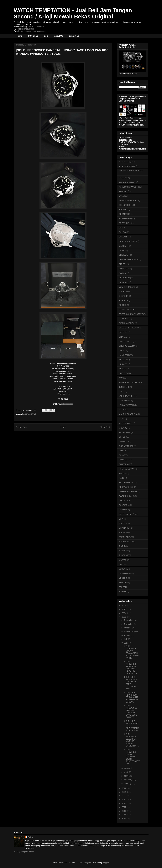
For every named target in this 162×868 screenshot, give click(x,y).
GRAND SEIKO (126, 341)
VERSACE (124, 569)
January (128, 784)
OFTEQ (122, 437)
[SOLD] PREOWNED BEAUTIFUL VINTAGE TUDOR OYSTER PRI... (131, 740)
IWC (121, 378)
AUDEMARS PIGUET (128, 187)
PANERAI (26, 414)
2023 (124, 617)
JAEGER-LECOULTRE (129, 382)
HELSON (123, 360)
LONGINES (124, 401)
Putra (30, 837)
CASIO (122, 250)
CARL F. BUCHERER (128, 241)
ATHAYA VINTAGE (127, 182)
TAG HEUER (125, 542)
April (126, 772)
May (126, 768)
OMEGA (123, 441)
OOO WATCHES (126, 446)
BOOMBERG (125, 214)
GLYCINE (123, 332)
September (129, 632)
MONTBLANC (125, 423)
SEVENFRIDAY (126, 514)
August (127, 635)
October (128, 628)
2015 (124, 815)
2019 (124, 800)
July (126, 639)
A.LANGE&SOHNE (127, 166)
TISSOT (122, 551)
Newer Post (22, 427)
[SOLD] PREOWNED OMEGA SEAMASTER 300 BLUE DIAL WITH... (131, 652)
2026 (124, 606)
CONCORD (124, 269)
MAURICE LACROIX (128, 414)
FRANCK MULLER (127, 310)
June (127, 643)
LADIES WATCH (126, 396)
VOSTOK (123, 578)
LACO (122, 391)
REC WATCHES (126, 487)
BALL (121, 196)
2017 (124, 807)
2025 (124, 609)
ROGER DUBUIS (126, 496)
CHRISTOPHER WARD (129, 260)
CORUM (123, 273)
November (129, 624)
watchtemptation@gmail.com (33, 31)
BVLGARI (123, 237)
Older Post (105, 427)
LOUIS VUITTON (126, 405)
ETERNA (123, 291)
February (128, 780)
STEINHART (124, 537)
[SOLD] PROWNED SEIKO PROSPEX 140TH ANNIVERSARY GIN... (132, 757)
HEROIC (123, 369)
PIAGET (122, 473)
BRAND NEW (125, 219)
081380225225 (67, 404)
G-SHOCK (123, 319)
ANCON (122, 178)
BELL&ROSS (125, 205)
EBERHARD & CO (127, 287)
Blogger (106, 863)
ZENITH (122, 583)
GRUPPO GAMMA (127, 346)
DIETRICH (123, 282)
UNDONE (123, 564)
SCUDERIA (124, 505)
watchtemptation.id (26, 29)
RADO (122, 478)
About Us (59, 36)
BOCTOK (123, 210)
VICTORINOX (125, 573)
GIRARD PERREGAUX (129, 328)
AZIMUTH (123, 191)
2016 (124, 811)
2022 (124, 788)
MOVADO (123, 428)
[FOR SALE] (124, 162)
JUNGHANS (124, 387)
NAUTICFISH (125, 432)
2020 (124, 796)
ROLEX (122, 501)
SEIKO (122, 510)
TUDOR (122, 555)
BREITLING (124, 223)
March (127, 776)
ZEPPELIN (124, 587)
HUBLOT (123, 373)
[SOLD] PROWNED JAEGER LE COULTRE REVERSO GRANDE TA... (131, 667)
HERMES (123, 364)
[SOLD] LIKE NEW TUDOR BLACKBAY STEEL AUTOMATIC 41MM (131, 683)
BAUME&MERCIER (128, 200)
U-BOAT (123, 560)
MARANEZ (124, 410)
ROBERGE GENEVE (128, 492)
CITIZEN (123, 264)
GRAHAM (123, 337)
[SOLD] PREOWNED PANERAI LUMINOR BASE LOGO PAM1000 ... (130, 711)
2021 (124, 792)
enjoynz (89, 863)
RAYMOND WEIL (126, 482)
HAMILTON (124, 355)
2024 (124, 613)
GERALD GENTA (126, 323)
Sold (46, 36)
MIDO (121, 419)
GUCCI (122, 351)
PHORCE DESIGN (127, 469)
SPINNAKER (125, 528)
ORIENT (123, 451)
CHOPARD (124, 255)
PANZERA (123, 464)
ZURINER (123, 592)
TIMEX (122, 546)
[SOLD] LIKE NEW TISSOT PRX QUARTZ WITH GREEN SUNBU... (131, 697)
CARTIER (123, 246)
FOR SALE (33, 36)
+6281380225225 (37, 27)
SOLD (33, 414)
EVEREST (123, 296)
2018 (124, 803)
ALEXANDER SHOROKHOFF (132, 171)
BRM (121, 228)
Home (20, 36)
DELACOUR (124, 278)
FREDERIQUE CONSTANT (131, 314)
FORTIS (122, 305)
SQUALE (123, 532)
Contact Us (74, 36)
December (129, 620)
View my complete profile (24, 852)
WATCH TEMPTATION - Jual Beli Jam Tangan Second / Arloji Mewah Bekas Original (73, 13)
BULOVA (123, 232)
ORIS (121, 455)
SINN (121, 519)
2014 (124, 818)
